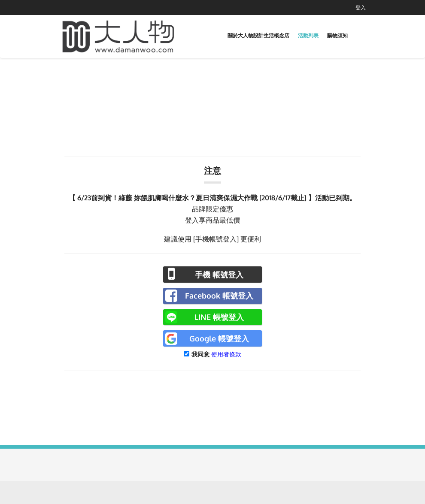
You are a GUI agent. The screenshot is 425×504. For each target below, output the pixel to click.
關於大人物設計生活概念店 (258, 35)
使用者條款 (226, 354)
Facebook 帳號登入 (219, 296)
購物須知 (337, 35)
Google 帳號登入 (219, 338)
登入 (361, 8)
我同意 (200, 354)
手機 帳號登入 (219, 275)
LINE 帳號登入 (219, 317)
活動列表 (308, 35)
